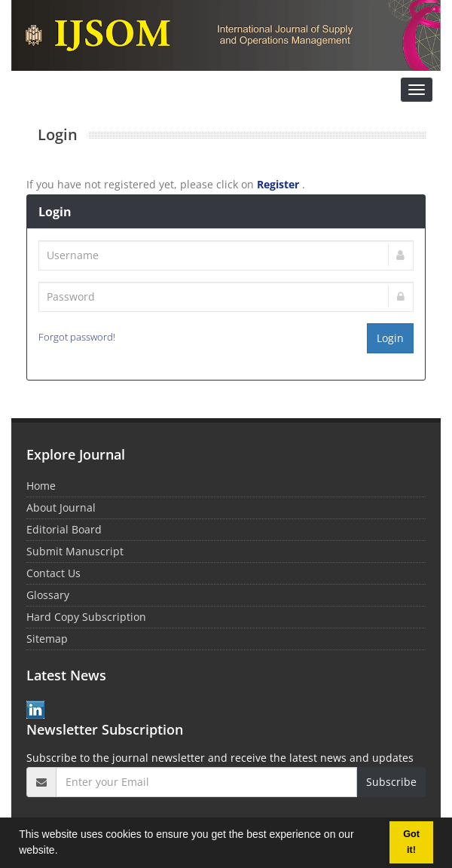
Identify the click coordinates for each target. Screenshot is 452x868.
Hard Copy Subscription (86, 617)
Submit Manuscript (75, 551)
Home (41, 486)
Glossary (48, 595)
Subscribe (391, 782)
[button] (63, 852)
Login (390, 338)
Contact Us (53, 573)
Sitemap (47, 639)
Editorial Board (64, 529)
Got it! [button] (411, 842)
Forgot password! (77, 337)
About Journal (61, 507)
